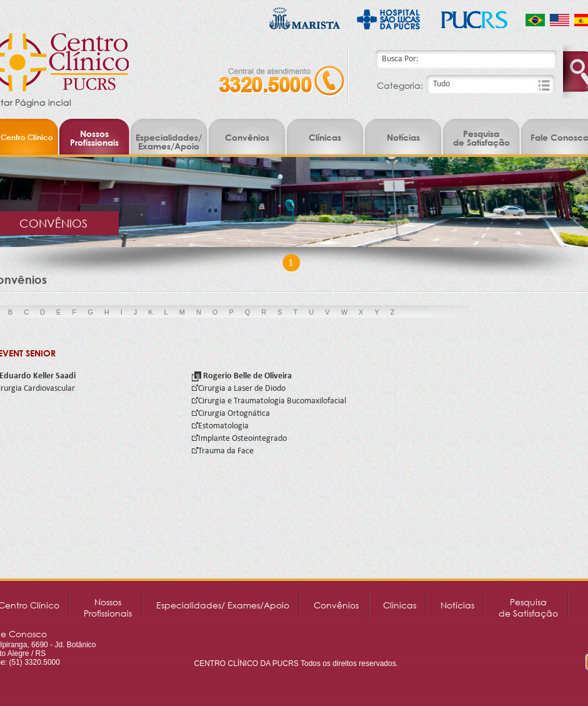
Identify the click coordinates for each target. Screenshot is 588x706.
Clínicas (325, 137)
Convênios (247, 137)
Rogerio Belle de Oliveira (242, 376)
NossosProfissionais (94, 138)
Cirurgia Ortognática (231, 414)
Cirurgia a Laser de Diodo (239, 389)
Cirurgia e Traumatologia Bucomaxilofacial (269, 401)
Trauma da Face (223, 451)
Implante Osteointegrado (239, 439)
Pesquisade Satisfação (481, 138)
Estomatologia (220, 426)
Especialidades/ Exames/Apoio (169, 142)
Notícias (403, 137)
